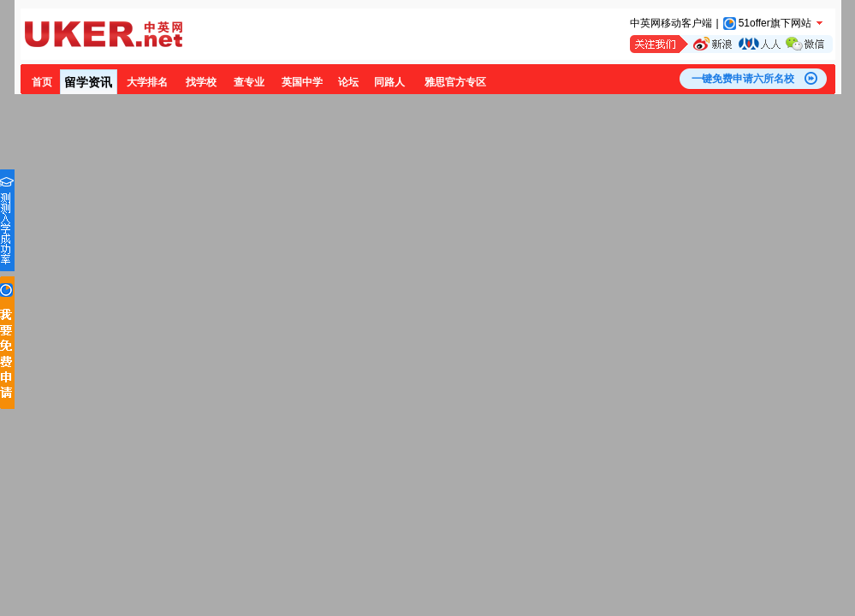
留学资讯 (88, 82)
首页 (42, 82)
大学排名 (147, 82)
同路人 (389, 82)
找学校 (201, 82)
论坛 (348, 82)
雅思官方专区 (455, 82)
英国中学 (302, 82)
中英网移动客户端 (671, 23)
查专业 (249, 82)
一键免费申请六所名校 (743, 79)
